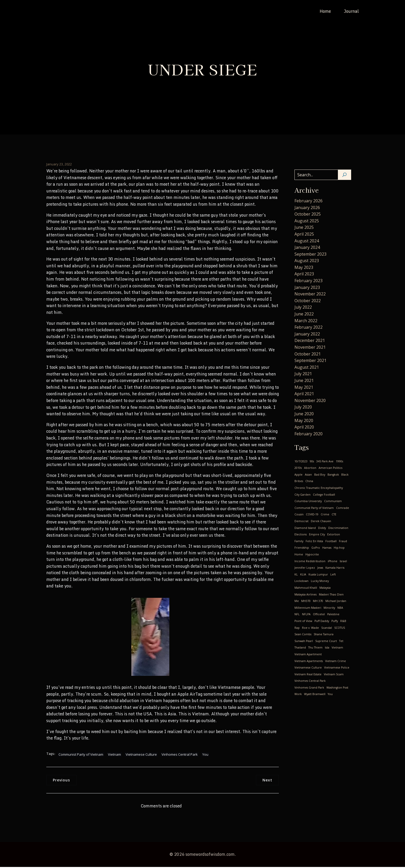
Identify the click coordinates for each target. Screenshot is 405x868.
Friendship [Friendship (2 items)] (302, 549)
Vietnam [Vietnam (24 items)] (337, 649)
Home (325, 12)
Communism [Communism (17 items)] (333, 502)
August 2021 (307, 368)
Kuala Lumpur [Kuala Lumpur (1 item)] (318, 575)
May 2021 (304, 388)
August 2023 (307, 262)
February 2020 (308, 435)
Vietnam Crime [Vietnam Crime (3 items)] (336, 662)
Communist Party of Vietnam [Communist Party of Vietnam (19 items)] (314, 509)
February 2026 (308, 202)
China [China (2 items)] (309, 482)
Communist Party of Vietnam (81, 755)
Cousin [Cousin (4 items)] (299, 515)
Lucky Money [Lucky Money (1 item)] (320, 582)
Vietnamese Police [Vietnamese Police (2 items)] (337, 669)
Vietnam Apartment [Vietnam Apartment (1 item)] (308, 655)
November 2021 (310, 348)
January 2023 (307, 288)
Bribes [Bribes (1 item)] (299, 482)
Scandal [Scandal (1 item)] (327, 629)
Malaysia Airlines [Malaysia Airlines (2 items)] (306, 595)
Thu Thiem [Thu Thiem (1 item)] (315, 649)
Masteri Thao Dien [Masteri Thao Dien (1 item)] (331, 595)
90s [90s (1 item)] (312, 462)
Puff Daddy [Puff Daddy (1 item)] (322, 622)
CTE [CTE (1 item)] (334, 515)
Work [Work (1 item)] (298, 695)
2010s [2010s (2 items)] (298, 469)
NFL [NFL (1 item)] (297, 615)
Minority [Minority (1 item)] (329, 609)
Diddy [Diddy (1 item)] (322, 529)
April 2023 (304, 275)
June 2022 (304, 315)
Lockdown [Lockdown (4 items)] (301, 582)
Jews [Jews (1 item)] (320, 569)
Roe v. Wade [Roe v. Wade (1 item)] (310, 629)
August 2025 (307, 222)
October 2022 (308, 302)
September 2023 (310, 255)
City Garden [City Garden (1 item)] (303, 496)
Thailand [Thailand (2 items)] (300, 649)
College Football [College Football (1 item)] (324, 496)
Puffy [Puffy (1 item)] (335, 622)
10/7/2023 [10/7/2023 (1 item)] (301, 462)
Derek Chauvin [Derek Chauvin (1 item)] (321, 522)
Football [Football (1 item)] (331, 542)
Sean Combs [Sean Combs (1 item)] (303, 635)
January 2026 (307, 209)
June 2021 (304, 381)
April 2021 (304, 395)
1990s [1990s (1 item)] (339, 462)
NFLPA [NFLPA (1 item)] (306, 615)
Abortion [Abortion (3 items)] (310, 469)
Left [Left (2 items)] (333, 575)
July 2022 (303, 308)
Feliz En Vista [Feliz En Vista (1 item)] (314, 542)
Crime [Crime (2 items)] (325, 515)
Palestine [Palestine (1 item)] (333, 615)
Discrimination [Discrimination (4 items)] (338, 529)
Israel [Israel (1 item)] (343, 562)
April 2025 (304, 235)
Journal (351, 12)
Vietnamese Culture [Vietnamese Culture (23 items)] (308, 669)
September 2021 (310, 361)
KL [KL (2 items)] (296, 575)
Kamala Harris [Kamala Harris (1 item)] (335, 569)
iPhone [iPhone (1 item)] (333, 562)
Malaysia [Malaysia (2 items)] (325, 589)
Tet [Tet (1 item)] (341, 642)
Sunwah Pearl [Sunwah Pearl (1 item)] (304, 642)
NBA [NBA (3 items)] (340, 609)
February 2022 (308, 328)
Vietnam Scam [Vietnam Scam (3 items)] (334, 675)
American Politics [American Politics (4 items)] (330, 469)
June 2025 (304, 228)
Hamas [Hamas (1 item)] (327, 549)
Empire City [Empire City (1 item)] (317, 535)
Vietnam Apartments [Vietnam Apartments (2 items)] (309, 662)
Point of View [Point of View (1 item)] (303, 622)
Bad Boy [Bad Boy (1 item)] (320, 476)
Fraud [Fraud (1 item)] (343, 542)
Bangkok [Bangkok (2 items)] (333, 476)
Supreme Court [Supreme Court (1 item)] (326, 642)
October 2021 (308, 355)
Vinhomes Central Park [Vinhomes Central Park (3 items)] (310, 682)
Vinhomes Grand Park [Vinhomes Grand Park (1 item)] (309, 689)
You (205, 755)
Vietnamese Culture (141, 755)
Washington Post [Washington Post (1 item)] (337, 689)
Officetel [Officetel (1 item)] (319, 615)
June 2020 (304, 415)
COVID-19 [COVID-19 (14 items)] (312, 515)
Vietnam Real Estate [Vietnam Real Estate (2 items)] (308, 675)
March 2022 (306, 322)
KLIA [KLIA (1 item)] (303, 575)
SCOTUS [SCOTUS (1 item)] (340, 629)
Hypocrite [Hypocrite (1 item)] (312, 555)
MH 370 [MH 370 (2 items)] (318, 602)
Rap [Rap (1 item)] (297, 629)
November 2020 (310, 401)
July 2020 (303, 408)
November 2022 (310, 295)
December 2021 (310, 341)
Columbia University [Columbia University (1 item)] (308, 502)
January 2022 (307, 335)
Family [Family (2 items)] (299, 542)
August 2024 (307, 242)
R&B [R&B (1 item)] (343, 622)
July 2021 (303, 375)
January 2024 (307, 248)
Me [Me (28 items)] (297, 602)
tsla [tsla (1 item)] (327, 649)
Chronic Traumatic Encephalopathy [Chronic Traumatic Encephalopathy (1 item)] (319, 489)
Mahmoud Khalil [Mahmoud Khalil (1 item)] (306, 589)
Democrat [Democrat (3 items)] (301, 522)
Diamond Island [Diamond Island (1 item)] (305, 529)
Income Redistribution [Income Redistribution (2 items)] (310, 562)
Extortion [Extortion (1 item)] (334, 535)
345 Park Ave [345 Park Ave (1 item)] (325, 462)
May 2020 (304, 422)
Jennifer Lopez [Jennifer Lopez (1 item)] (305, 569)
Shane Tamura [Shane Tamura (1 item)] (324, 635)
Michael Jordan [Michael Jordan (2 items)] (336, 602)
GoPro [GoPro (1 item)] (316, 549)
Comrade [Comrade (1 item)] (343, 509)
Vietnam (114, 755)
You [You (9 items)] (330, 695)
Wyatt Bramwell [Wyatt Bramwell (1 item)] (315, 695)
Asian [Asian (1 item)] (308, 476)
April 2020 (304, 428)
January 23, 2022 (59, 165)
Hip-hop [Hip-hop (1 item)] (339, 549)
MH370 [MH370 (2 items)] (306, 602)
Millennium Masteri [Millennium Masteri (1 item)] (308, 609)
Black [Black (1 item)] (345, 476)
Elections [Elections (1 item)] (301, 535)
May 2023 (304, 268)
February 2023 (308, 282)
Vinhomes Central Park (180, 755)
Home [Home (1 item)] (299, 555)
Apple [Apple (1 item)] (298, 476)
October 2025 (308, 215)
